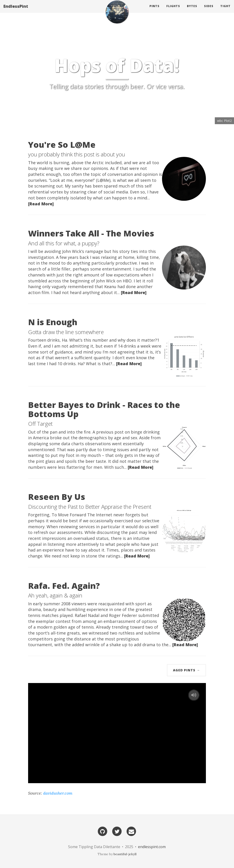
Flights (173, 10)
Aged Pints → (186, 670)
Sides (209, 10)
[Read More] (41, 204)
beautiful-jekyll (125, 854)
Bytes (192, 10)
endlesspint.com (152, 847)
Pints (154, 10)
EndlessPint (16, 10)
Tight (225, 10)
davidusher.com (58, 793)
